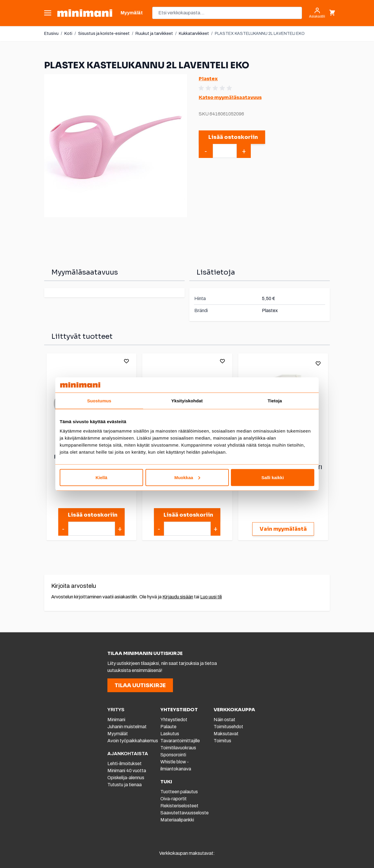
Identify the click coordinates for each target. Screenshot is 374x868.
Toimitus (222, 741)
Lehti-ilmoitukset (125, 764)
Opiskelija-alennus (126, 778)
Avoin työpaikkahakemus (133, 741)
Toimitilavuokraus (178, 748)
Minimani (116, 720)
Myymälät (118, 734)
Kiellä (101, 477)
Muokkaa (187, 477)
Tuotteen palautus (180, 792)
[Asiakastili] (317, 13)
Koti (68, 34)
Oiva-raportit (174, 799)
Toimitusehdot (228, 727)
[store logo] (85, 13)
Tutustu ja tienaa (125, 785)
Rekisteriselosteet (179, 806)
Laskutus (170, 734)
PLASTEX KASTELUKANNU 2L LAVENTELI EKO (260, 34)
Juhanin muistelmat (127, 727)
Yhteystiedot (174, 720)
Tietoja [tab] (275, 401)
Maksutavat (226, 734)
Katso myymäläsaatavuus (230, 97)
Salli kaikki (273, 477)
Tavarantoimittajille (180, 741)
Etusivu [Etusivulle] (51, 34)
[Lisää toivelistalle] (126, 361)
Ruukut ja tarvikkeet (154, 34)
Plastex (208, 79)
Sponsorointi (173, 755)
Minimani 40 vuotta (127, 771)
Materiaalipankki (177, 820)
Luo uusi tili (211, 597)
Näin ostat (224, 720)
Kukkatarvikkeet (194, 34)
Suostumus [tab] (99, 401)
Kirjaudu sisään (178, 597)
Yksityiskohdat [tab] (187, 401)
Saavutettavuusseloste (185, 813)
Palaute (168, 727)
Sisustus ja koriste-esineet (104, 34)
